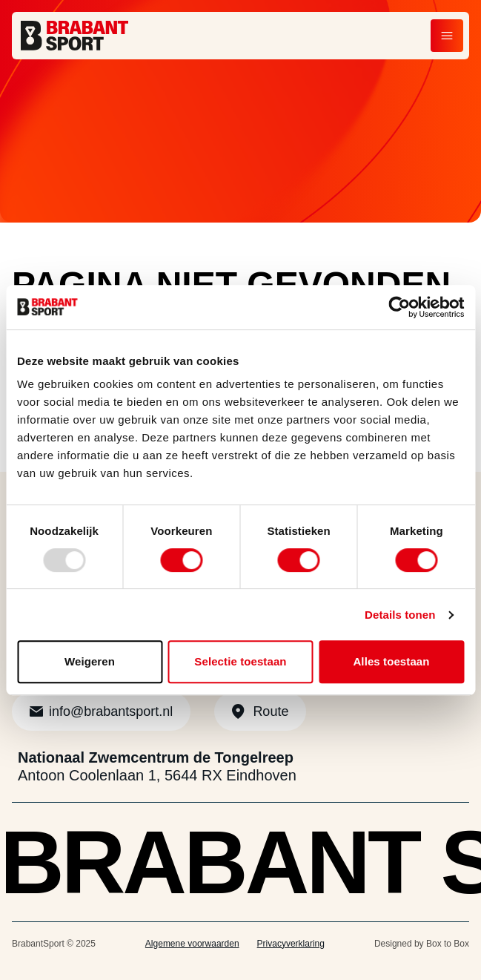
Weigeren (90, 661)
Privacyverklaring (291, 944)
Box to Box (448, 944)
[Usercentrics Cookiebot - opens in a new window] (399, 307)
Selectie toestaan (240, 661)
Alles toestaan (391, 661)
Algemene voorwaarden (192, 944)
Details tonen (400, 615)
